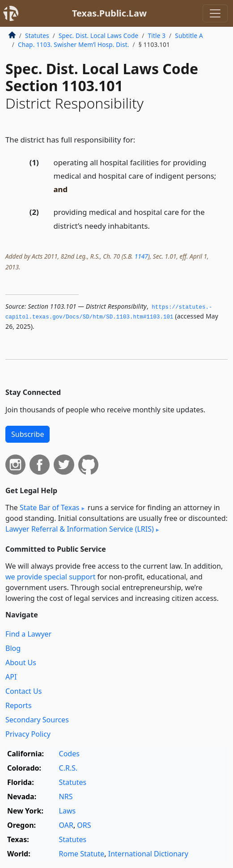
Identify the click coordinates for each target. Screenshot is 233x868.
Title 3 (157, 36)
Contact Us (23, 691)
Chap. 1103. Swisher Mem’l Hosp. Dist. (74, 44)
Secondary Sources (37, 720)
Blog (13, 648)
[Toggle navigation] (215, 13)
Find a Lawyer (28, 634)
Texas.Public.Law (109, 13)
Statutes (37, 36)
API (11, 677)
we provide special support (50, 577)
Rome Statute (82, 854)
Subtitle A (189, 36)
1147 (141, 256)
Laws (68, 811)
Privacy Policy (28, 734)
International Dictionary (148, 854)
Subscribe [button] (28, 434)
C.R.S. (68, 768)
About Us (21, 663)
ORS (84, 825)
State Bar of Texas (50, 507)
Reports (19, 705)
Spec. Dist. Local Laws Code (98, 36)
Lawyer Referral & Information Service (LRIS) (80, 529)
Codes (69, 754)
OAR (66, 825)
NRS (66, 797)
